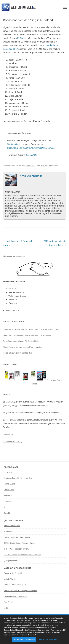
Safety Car (8, 495)
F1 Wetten (22, 38)
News (43, 166)
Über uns (7, 507)
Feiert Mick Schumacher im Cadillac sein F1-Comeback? (28, 335)
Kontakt (7, 513)
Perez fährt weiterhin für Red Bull (17, 353)
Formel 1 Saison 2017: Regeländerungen (20, 591)
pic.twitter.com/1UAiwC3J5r (43, 148)
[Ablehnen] (65, 629)
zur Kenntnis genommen (24, 639)
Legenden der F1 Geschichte (15, 597)
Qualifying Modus (11, 560)
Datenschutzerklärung (13, 441)
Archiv (6, 608)
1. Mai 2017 (32, 155)
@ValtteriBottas (14, 144)
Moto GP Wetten (10, 579)
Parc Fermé (8, 602)
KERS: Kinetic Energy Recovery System (20, 543)
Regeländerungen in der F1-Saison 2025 (21, 341)
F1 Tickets (8, 472)
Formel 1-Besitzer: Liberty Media (17, 537)
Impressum (8, 434)
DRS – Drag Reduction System (16, 549)
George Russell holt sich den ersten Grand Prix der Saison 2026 (31, 329)
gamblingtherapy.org (12, 405)
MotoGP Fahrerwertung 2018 (15, 585)
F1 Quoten (8, 532)
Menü (65, 7)
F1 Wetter (8, 501)
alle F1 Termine (12, 310)
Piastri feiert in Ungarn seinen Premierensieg (22, 347)
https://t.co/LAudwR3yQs (18, 148)
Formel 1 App (9, 490)
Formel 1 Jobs (9, 484)
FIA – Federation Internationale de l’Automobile (22, 555)
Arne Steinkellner (31, 176)
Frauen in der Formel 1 (13, 573)
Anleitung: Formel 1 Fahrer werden (18, 478)
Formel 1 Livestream (12, 526)
